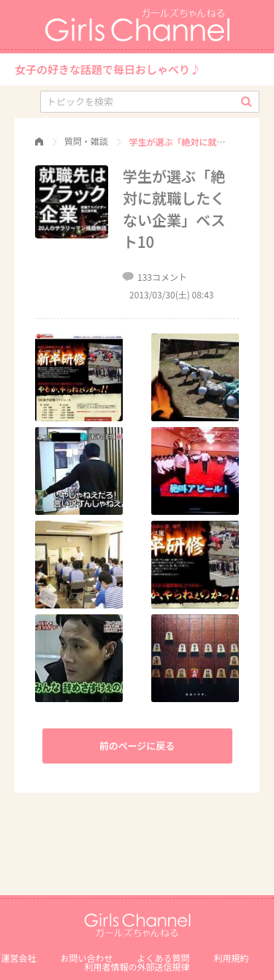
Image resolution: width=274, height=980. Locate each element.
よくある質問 (164, 958)
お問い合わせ (86, 958)
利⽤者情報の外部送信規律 (137, 966)
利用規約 (232, 958)
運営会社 (18, 958)
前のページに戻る (137, 746)
